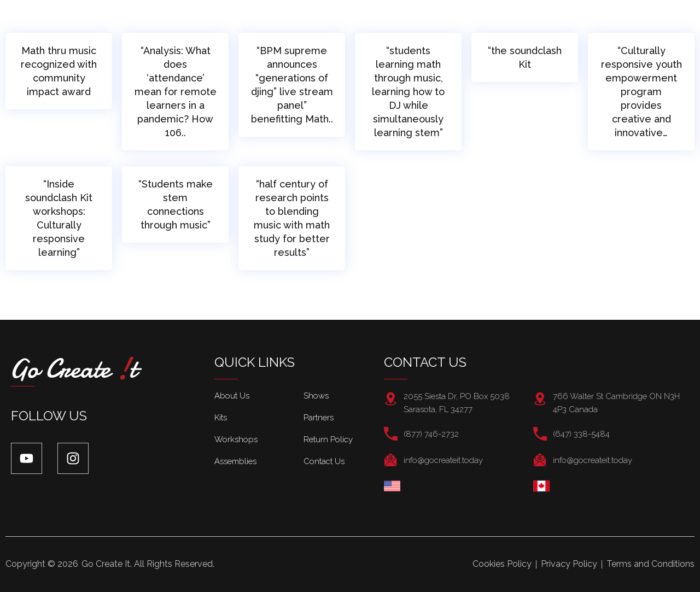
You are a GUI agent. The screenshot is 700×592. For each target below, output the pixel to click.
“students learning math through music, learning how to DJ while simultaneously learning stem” (408, 92)
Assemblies (235, 461)
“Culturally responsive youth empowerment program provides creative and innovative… (641, 92)
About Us (232, 396)
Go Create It (106, 564)
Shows (316, 396)
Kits (221, 418)
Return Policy (328, 439)
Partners (319, 418)
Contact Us (324, 461)
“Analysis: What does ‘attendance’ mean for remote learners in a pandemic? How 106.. (176, 92)
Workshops (236, 439)
